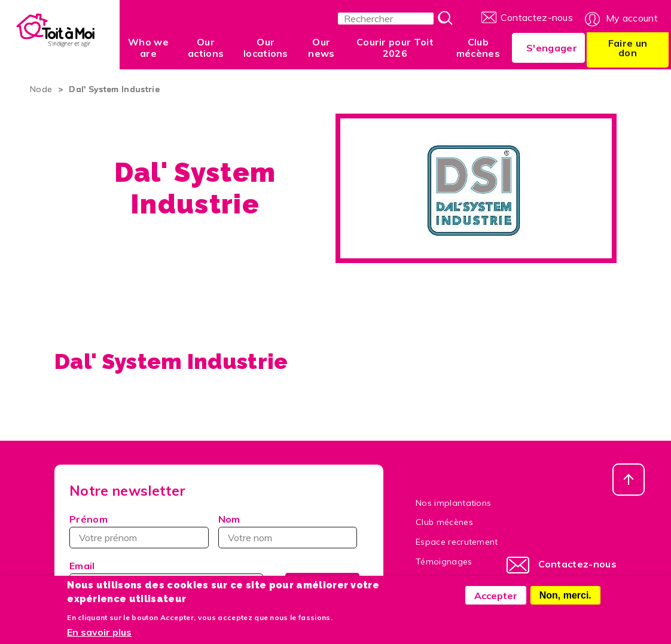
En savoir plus (99, 637)
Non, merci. (565, 600)
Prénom (89, 519)
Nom (229, 519)
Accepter (496, 600)
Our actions (206, 48)
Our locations (266, 48)
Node (41, 89)
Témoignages (444, 561)
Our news (321, 48)
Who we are (148, 48)
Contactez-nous (537, 17)
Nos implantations (453, 503)
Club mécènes (478, 48)
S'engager (552, 48)
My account (632, 18)
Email (82, 566)
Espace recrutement (457, 542)
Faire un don (628, 48)
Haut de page (629, 480)
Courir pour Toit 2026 (395, 48)
